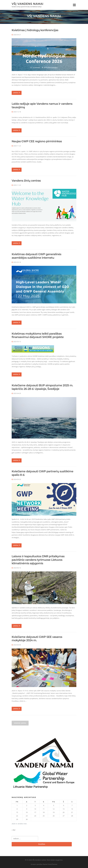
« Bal (13, 830)
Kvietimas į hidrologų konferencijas (35, 30)
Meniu (74, 5)
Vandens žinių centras (26, 181)
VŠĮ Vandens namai (28, 4)
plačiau (17, 93)
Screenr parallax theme (39, 864)
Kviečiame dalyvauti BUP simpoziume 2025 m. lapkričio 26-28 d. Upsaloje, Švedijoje (42, 387)
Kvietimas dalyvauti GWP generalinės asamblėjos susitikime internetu (36, 256)
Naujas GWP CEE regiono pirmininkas (37, 141)
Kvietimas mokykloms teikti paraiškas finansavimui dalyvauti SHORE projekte (38, 335)
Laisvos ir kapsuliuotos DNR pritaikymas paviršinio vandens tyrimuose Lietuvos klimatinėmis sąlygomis (38, 560)
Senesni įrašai (20, 723)
